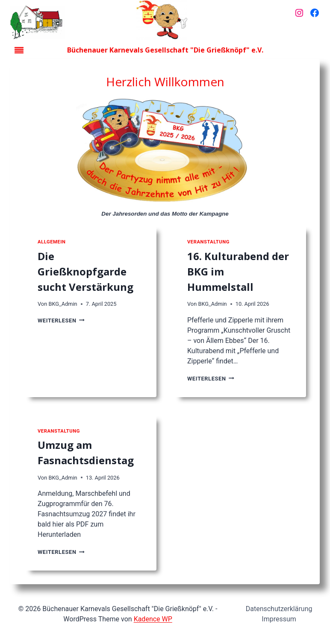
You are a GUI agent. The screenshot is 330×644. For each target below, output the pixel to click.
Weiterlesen (61, 321)
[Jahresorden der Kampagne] (165, 152)
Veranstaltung (208, 242)
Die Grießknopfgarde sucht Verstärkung (85, 271)
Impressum (279, 619)
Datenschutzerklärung (279, 609)
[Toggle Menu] (19, 50)
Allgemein (52, 242)
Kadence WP (153, 619)
